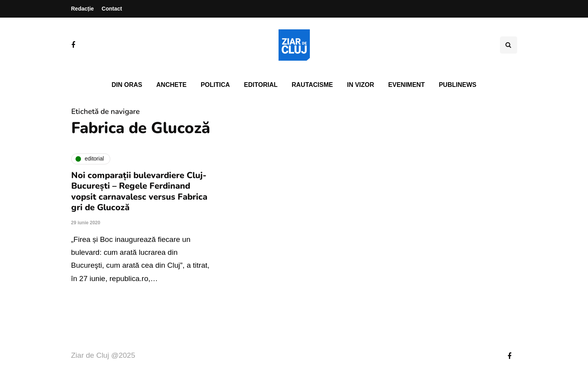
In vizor (361, 85)
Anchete (172, 85)
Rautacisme (312, 85)
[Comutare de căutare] (509, 45)
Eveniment (406, 85)
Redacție (83, 9)
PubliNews (458, 85)
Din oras (127, 85)
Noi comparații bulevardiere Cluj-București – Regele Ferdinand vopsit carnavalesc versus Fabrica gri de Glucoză (139, 192)
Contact (112, 9)
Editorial (261, 85)
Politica (215, 85)
